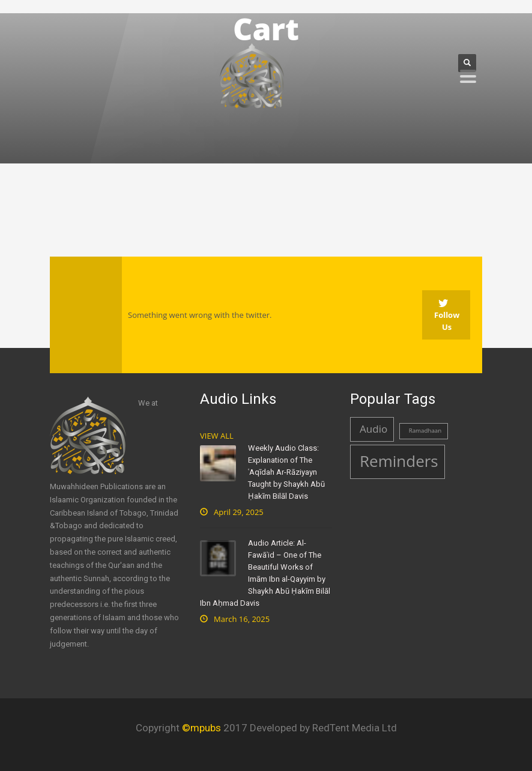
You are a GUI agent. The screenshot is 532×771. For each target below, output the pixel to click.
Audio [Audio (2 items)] (373, 429)
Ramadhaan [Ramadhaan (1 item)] (425, 431)
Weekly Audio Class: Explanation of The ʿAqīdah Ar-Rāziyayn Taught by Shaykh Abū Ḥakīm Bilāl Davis (286, 472)
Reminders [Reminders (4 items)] (399, 461)
